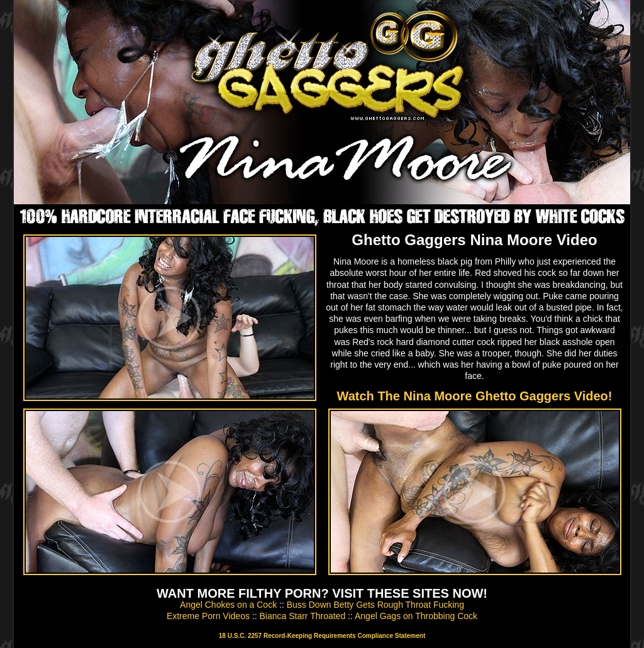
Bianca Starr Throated (302, 616)
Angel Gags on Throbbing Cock (416, 616)
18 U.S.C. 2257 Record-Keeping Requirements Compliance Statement (322, 636)
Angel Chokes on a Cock (228, 605)
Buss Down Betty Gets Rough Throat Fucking (375, 605)
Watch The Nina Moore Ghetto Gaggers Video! (475, 396)
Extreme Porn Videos (208, 616)
